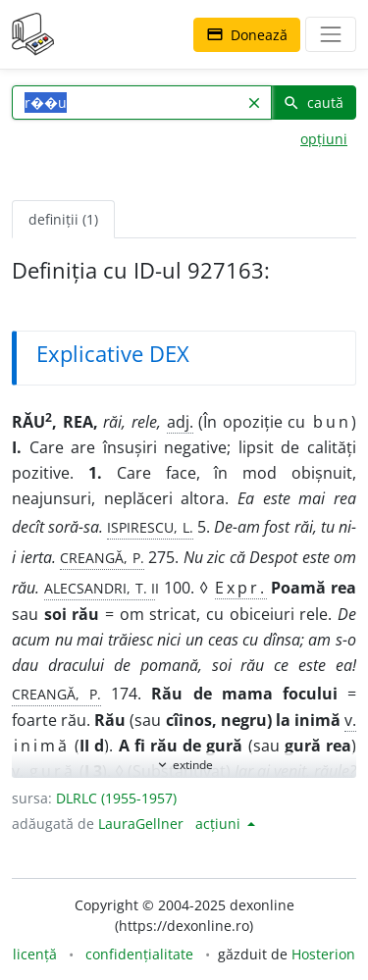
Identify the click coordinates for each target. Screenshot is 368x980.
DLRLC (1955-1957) (116, 798)
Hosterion (323, 954)
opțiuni (324, 139)
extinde (184, 765)
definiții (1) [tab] (63, 219)
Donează (247, 35)
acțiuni (220, 824)
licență (35, 954)
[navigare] (331, 34)
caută (313, 103)
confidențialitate (139, 954)
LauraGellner (141, 824)
